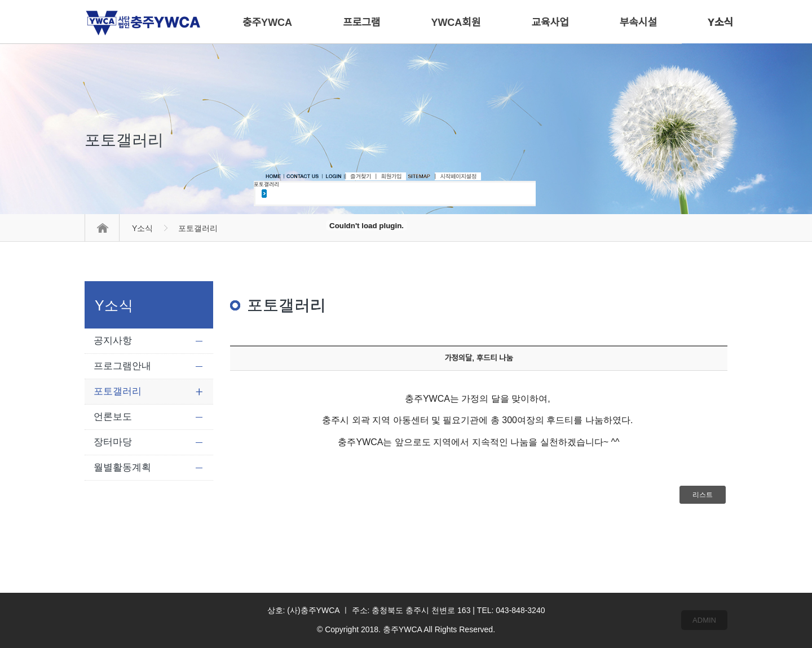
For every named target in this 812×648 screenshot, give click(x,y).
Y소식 (142, 228)
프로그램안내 (122, 366)
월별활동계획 (122, 467)
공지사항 (113, 341)
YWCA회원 (456, 23)
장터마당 (113, 442)
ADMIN (704, 620)
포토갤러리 (118, 391)
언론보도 (113, 417)
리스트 (703, 495)
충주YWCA (267, 23)
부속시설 (638, 23)
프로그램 (361, 23)
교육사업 (550, 23)
